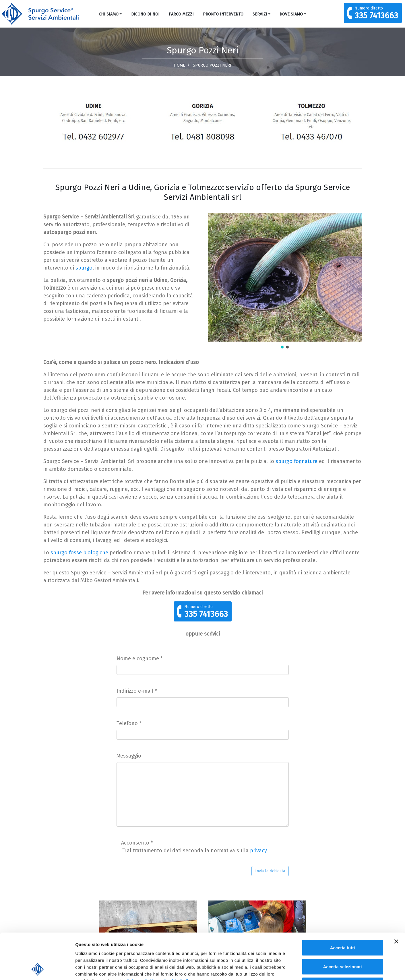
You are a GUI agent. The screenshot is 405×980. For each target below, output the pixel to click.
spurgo (84, 268)
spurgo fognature (297, 461)
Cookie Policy (178, 938)
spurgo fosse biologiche (79, 553)
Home (180, 65)
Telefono (129, 723)
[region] (285, 281)
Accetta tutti (343, 905)
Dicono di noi (145, 14)
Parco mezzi (181, 14)
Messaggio (129, 756)
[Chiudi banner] (396, 898)
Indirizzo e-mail (137, 691)
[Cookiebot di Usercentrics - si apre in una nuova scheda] (37, 969)
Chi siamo (109, 14)
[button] (282, 347)
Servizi (260, 14)
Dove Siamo (291, 14)
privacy (258, 851)
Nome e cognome (140, 659)
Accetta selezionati (342, 924)
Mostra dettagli (302, 969)
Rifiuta (343, 942)
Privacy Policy (143, 938)
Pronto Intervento (223, 14)
